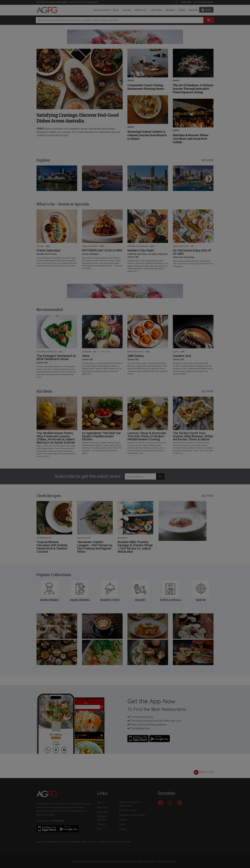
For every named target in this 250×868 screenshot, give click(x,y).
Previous (41, 179)
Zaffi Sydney (136, 356)
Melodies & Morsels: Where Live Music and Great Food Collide (191, 139)
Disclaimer (172, 861)
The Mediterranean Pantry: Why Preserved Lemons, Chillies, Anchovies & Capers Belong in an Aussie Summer (56, 438)
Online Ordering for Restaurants (129, 804)
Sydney (41, 842)
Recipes (170, 10)
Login (206, 10)
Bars (116, 10)
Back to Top (204, 772)
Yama (86, 356)
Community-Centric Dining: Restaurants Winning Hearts (146, 87)
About (100, 803)
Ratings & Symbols (102, 818)
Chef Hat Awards (90, 2)
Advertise (102, 807)
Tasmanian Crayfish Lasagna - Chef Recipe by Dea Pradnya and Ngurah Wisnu (95, 547)
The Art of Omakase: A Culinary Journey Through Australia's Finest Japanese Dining (193, 89)
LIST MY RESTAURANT (203, 2)
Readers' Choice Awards (132, 815)
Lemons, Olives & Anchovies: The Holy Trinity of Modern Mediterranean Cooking (147, 436)
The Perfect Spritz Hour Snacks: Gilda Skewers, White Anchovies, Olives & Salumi (193, 436)
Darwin (92, 842)
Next (209, 179)
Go (160, 477)
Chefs (182, 10)
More (192, 10)
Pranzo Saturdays (48, 251)
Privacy (161, 861)
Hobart (113, 842)
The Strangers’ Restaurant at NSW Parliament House (56, 358)
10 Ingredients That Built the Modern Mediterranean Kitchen (101, 436)
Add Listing (103, 812)
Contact (101, 824)
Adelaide (75, 842)
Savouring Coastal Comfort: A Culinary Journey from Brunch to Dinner (147, 135)
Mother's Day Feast (141, 251)
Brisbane (64, 842)
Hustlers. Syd (182, 356)
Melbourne (52, 842)
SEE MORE (208, 160)
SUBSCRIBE (186, 2)
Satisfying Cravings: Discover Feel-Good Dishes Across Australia (78, 118)
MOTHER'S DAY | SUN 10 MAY (102, 251)
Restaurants (101, 10)
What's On (141, 10)
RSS (99, 829)
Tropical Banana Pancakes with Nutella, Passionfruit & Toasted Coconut (52, 547)
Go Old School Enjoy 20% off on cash (192, 252)
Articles (127, 10)
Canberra (103, 842)
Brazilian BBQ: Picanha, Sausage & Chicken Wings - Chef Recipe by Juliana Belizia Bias (135, 547)
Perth (84, 842)
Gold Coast (125, 842)
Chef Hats (156, 10)
